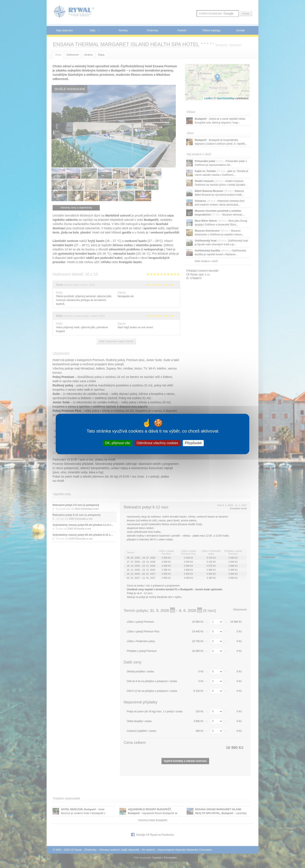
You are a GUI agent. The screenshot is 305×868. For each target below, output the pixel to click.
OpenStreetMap (225, 98)
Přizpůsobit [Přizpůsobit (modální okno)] (193, 443)
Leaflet (208, 98)
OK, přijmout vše (117, 443)
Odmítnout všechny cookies (157, 443)
